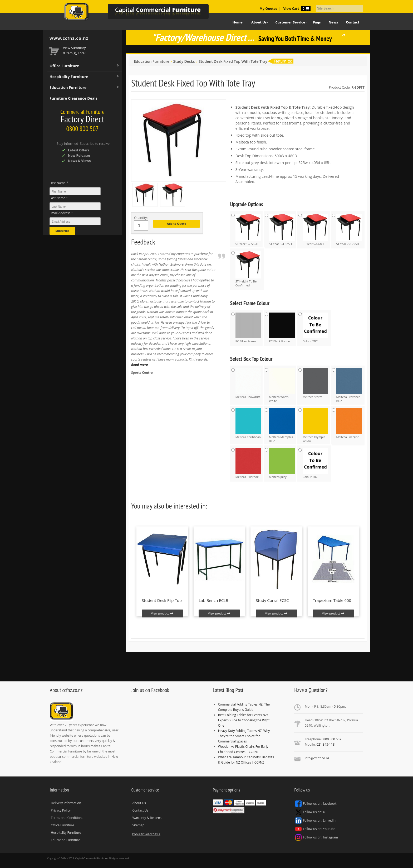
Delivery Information (66, 803)
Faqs (317, 22)
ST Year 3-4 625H (282, 230)
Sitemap (138, 825)
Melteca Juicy (282, 463)
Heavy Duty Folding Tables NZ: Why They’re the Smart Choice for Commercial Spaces (244, 736)
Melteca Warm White (282, 385)
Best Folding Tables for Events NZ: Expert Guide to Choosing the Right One (244, 720)
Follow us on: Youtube (315, 829)
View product (162, 613)
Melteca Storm (316, 383)
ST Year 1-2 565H (248, 230)
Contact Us (140, 810)
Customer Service (290, 22)
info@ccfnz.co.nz (317, 758)
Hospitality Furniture (85, 77)
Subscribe (62, 231)
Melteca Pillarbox (248, 463)
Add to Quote (177, 224)
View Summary (74, 48)
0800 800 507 (331, 739)
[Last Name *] (75, 206)
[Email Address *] (75, 221)
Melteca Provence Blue (349, 385)
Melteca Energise (349, 424)
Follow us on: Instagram (317, 837)
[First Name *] (75, 191)
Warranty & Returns (147, 818)
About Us (259, 22)
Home (238, 22)
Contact (353, 22)
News (333, 22)
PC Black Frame (282, 328)
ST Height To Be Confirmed (248, 269)
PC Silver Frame (248, 328)
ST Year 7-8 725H (349, 230)
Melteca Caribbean (248, 424)
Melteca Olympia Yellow (316, 426)
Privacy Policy (61, 810)
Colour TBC (316, 328)
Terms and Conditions (67, 818)
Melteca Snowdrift (248, 383)
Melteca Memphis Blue (282, 426)
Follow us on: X (310, 812)
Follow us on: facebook (316, 804)
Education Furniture (85, 88)
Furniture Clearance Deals (73, 98)
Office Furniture (85, 66)
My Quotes (268, 9)
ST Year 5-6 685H (316, 230)
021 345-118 (326, 744)
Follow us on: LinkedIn (315, 821)
